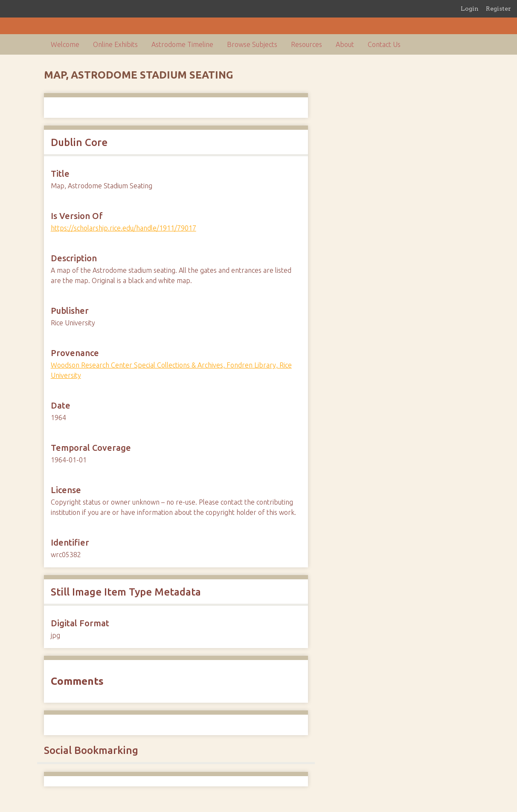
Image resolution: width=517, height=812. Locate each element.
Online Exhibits (115, 44)
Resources (306, 44)
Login (470, 9)
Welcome (65, 44)
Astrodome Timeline (182, 44)
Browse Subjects (252, 44)
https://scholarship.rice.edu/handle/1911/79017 (123, 228)
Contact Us (384, 44)
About (345, 44)
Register (498, 9)
